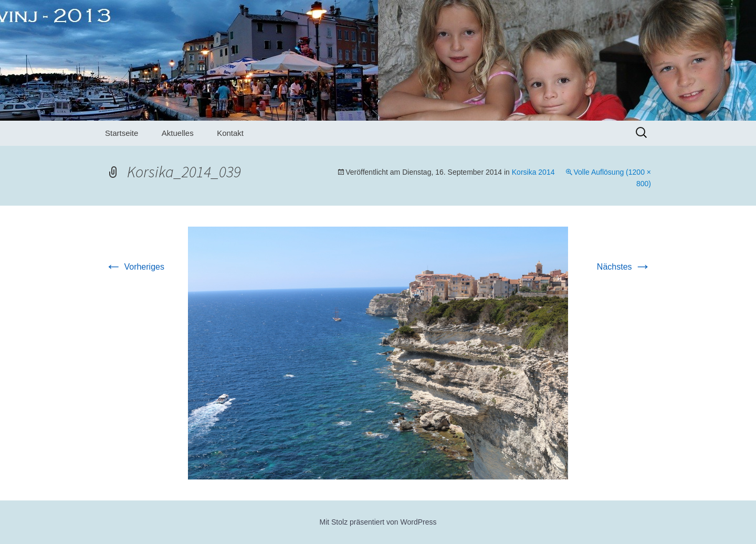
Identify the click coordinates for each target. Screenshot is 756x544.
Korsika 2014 (533, 172)
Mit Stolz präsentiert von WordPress (378, 522)
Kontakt (230, 133)
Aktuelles (178, 133)
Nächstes (624, 267)
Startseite (122, 133)
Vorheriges (135, 267)
